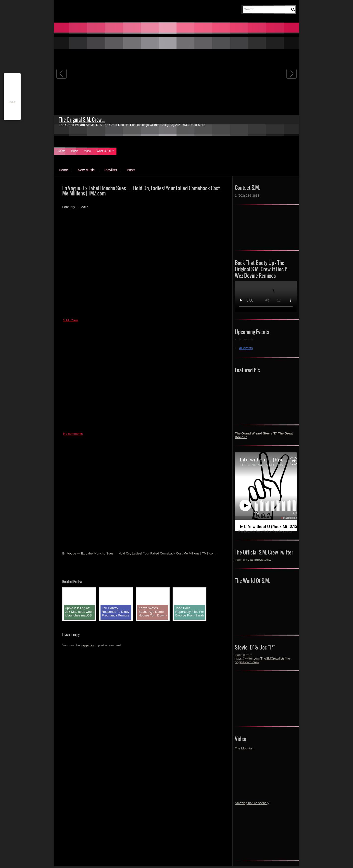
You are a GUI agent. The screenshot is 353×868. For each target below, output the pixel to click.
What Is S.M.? (105, 151)
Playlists (111, 170)
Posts (131, 170)
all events (246, 348)
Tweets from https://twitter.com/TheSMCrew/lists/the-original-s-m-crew (263, 658)
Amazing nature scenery (252, 803)
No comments (73, 434)
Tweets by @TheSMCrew (253, 560)
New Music (86, 170)
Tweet (12, 102)
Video (87, 151)
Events (61, 151)
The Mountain (245, 748)
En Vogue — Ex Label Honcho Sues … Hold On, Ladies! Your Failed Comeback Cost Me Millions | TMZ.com (139, 553)
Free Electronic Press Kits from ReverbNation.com (266, 532)
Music (75, 151)
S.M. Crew (71, 320)
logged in (87, 645)
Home (63, 170)
